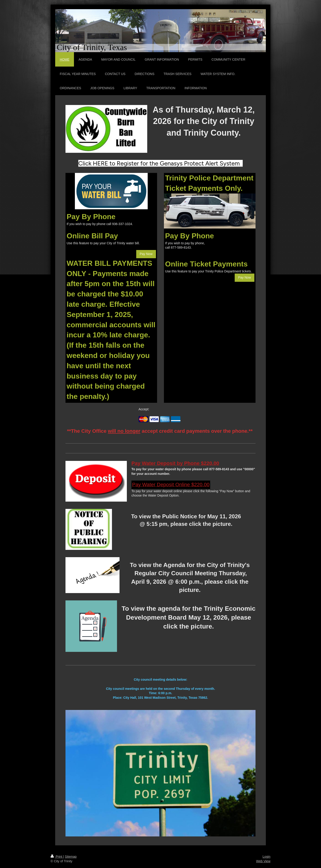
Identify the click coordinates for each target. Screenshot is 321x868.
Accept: (144, 409)
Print (57, 857)
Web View (263, 861)
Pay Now (146, 254)
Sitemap (71, 857)
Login (267, 857)
